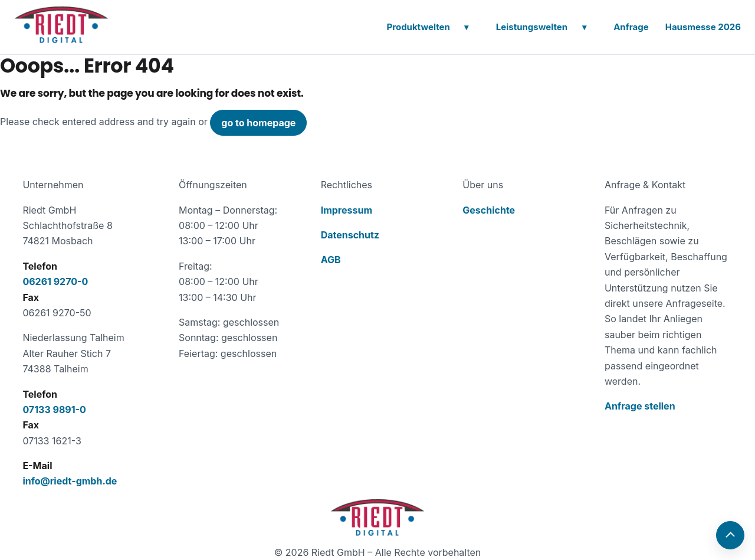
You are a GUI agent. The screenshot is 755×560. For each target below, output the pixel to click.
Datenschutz (350, 235)
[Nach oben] (730, 535)
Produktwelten (418, 27)
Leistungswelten (532, 27)
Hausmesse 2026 (703, 27)
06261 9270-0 (55, 281)
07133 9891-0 (54, 410)
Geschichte (489, 210)
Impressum (347, 210)
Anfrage (631, 27)
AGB (331, 260)
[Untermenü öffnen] (467, 27)
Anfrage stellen (640, 406)
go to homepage (258, 123)
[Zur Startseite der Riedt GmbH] (377, 518)
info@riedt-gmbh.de (70, 481)
